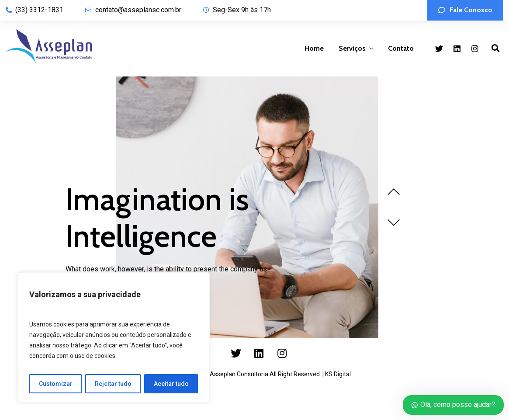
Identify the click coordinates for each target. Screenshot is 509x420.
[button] (465, 10)
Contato (401, 48)
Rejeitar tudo (113, 384)
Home (314, 48)
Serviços (352, 48)
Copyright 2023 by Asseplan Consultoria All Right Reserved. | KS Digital (255, 374)
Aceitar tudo (171, 384)
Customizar (56, 384)
